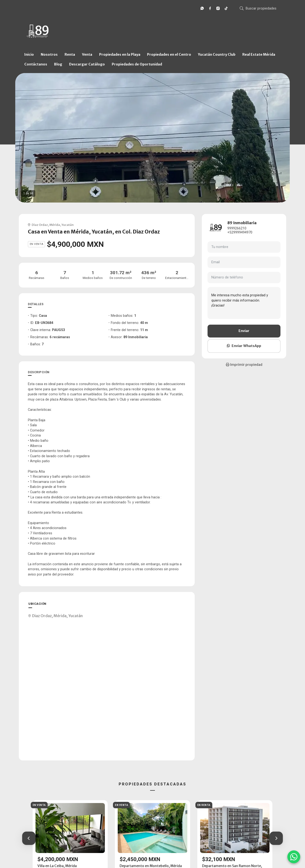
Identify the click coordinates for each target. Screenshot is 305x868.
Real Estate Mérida (259, 55)
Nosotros (49, 55)
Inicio (29, 55)
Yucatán (68, 225)
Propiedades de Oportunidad (137, 64)
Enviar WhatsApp (244, 346)
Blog (58, 64)
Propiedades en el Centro (169, 55)
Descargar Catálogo (87, 64)
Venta (87, 55)
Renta (70, 55)
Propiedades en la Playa (120, 55)
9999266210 (237, 228)
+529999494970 (240, 232)
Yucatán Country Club (217, 55)
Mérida (55, 225)
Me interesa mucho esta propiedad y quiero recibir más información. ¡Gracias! (244, 303)
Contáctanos (36, 64)
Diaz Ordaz (40, 225)
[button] (29, 838)
